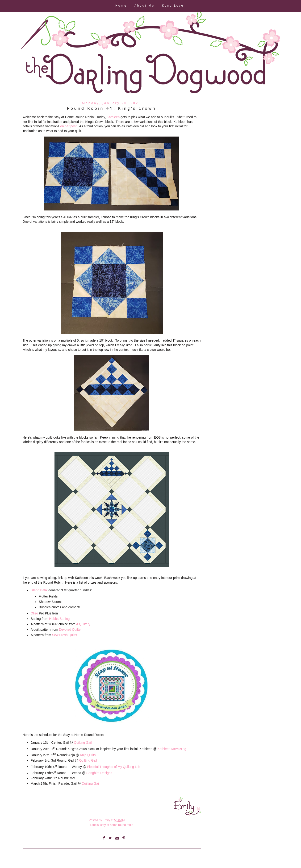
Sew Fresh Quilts (65, 635)
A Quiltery (83, 624)
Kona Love (173, 6)
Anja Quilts (88, 755)
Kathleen (113, 117)
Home (121, 6)
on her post (68, 126)
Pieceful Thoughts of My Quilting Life (114, 767)
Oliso (34, 613)
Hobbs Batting (59, 619)
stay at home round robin (117, 825)
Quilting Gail (83, 743)
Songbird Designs (99, 773)
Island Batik (40, 590)
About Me (144, 6)
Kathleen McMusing (172, 749)
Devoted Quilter (70, 630)
